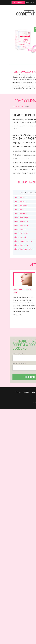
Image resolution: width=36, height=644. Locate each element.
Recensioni (26, 392)
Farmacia (17, 392)
